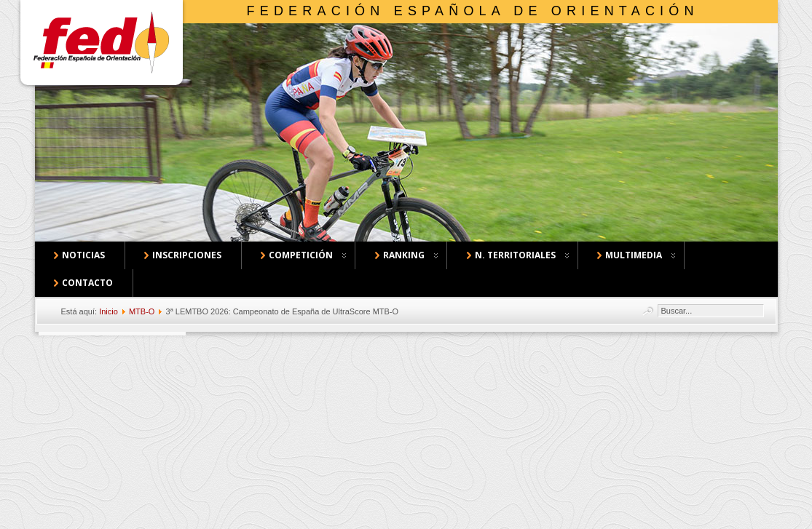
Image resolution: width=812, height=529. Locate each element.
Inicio (109, 311)
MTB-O (142, 311)
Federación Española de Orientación (473, 11)
